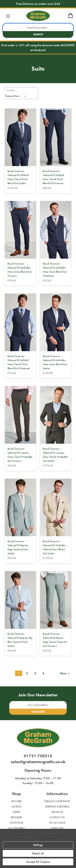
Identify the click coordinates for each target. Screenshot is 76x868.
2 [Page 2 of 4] (27, 673)
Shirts (17, 812)
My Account (57, 823)
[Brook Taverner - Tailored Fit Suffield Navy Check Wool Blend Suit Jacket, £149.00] (20, 137)
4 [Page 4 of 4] (43, 673)
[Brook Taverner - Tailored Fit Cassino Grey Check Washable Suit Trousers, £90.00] (20, 415)
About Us (57, 812)
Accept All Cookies (38, 862)
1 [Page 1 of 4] (19, 673)
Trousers (16, 817)
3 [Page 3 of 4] (35, 673)
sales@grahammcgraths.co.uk (38, 762)
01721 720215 (38, 756)
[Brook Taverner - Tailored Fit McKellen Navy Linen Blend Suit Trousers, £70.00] (20, 230)
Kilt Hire (17, 801)
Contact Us (57, 817)
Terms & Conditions (57, 801)
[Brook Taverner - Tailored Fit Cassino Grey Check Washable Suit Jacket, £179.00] (56, 415)
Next (66, 674)
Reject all (38, 853)
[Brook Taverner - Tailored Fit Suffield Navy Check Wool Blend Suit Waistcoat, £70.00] (20, 322)
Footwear (17, 823)
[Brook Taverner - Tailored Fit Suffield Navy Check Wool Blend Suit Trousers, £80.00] (56, 137)
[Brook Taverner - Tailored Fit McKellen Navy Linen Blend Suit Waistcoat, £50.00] (56, 230)
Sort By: (11, 90)
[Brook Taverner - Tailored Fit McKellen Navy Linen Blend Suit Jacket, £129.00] (56, 322)
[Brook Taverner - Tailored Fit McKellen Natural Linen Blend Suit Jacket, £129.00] (56, 507)
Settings (38, 845)
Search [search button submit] (38, 34)
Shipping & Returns (57, 807)
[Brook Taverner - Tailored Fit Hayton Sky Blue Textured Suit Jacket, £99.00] (20, 600)
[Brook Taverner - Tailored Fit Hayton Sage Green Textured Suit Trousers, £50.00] (56, 600)
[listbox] (17, 96)
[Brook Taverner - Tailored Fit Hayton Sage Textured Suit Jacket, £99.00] (20, 507)
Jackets (16, 807)
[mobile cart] (70, 17)
